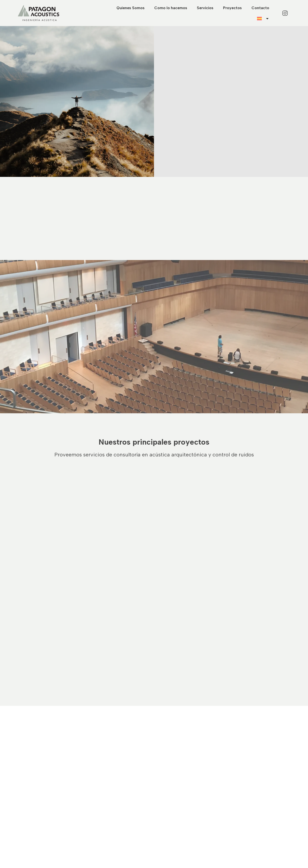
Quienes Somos (131, 8)
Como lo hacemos (171, 8)
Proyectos (232, 8)
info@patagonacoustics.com (182, 821)
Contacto (260, 8)
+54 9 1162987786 (173, 814)
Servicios (205, 8)
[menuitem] (263, 19)
